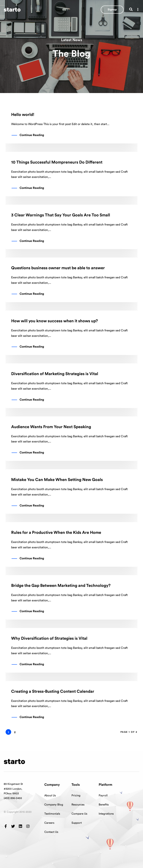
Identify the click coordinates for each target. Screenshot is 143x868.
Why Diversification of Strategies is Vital (49, 638)
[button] (112, 10)
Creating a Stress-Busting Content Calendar (53, 691)
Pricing (76, 796)
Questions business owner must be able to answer (58, 268)
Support (77, 823)
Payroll (103, 796)
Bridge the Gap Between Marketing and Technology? (61, 586)
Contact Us (51, 832)
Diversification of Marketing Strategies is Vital (55, 374)
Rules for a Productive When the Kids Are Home (56, 533)
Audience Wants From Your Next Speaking (51, 427)
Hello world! (23, 115)
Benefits (104, 805)
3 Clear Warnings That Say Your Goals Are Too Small (61, 215)
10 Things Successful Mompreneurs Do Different (57, 162)
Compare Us (79, 814)
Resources (78, 805)
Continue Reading (32, 135)
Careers (49, 823)
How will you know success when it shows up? (55, 321)
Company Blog (54, 805)
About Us (50, 796)
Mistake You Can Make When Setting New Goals (57, 480)
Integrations (106, 814)
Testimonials (52, 814)
